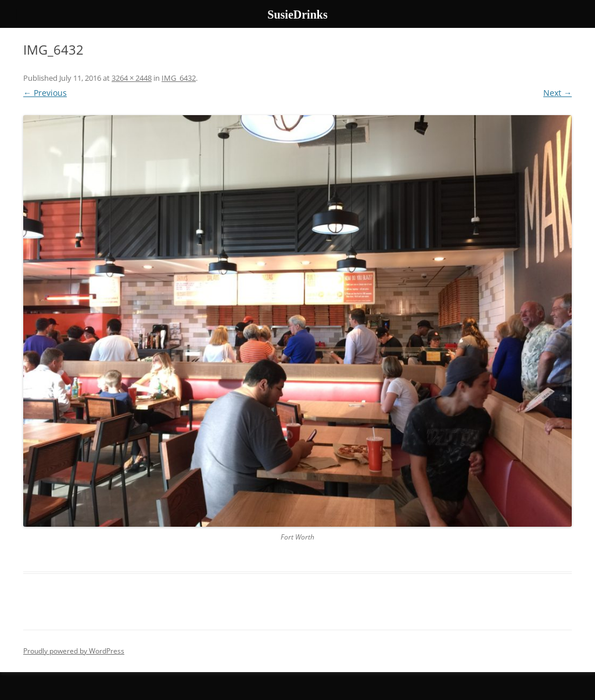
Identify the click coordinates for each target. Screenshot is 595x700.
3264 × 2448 (132, 78)
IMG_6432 (179, 78)
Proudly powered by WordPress (74, 651)
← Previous (45, 93)
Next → (558, 93)
